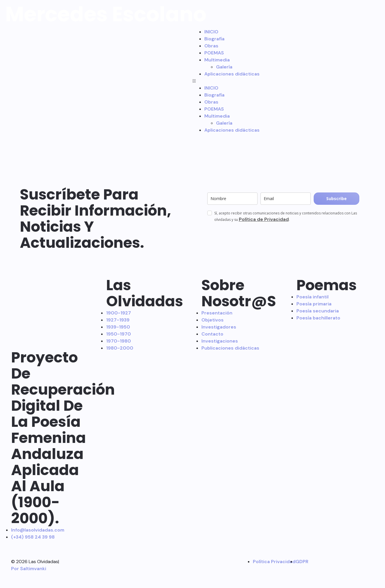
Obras (211, 46)
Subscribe (336, 198)
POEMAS (214, 53)
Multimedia (217, 60)
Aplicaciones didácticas (232, 74)
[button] (288, 81)
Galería (224, 67)
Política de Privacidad (264, 219)
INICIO (211, 32)
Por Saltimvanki (29, 569)
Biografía (214, 39)
